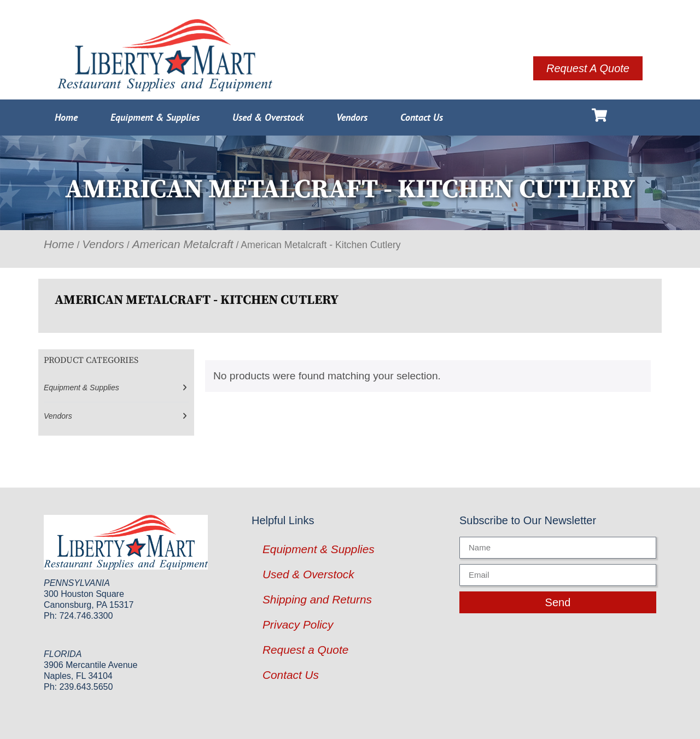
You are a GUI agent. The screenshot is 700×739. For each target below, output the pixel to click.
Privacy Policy (298, 624)
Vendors (352, 117)
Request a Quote (305, 650)
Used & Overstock (268, 117)
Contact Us (422, 117)
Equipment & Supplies (155, 117)
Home (66, 117)
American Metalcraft (183, 244)
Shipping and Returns (317, 599)
